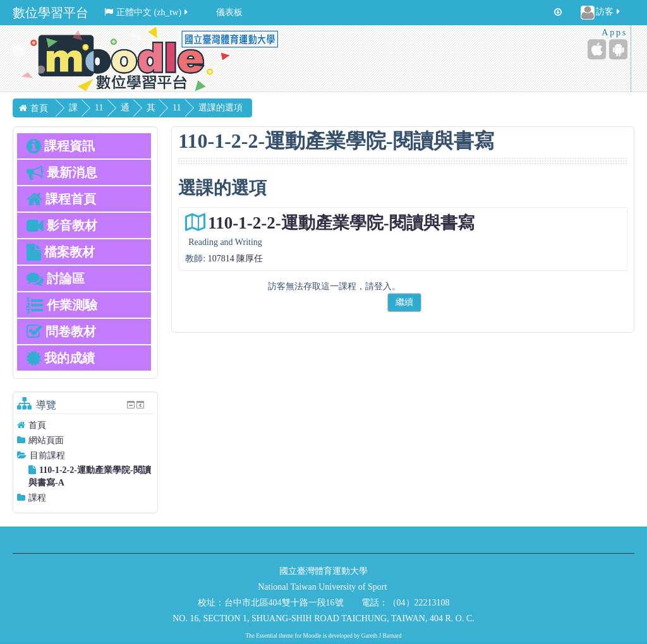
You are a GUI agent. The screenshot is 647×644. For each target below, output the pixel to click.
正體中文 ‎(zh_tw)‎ (147, 12)
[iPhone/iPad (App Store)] (597, 49)
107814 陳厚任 (236, 259)
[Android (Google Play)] (618, 49)
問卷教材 (61, 331)
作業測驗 (62, 305)
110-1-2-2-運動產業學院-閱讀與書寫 (341, 223)
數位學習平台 (51, 13)
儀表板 (229, 12)
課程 (37, 498)
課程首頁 (61, 199)
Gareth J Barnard (382, 636)
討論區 (56, 278)
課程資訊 (61, 146)
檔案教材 (61, 252)
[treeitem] (85, 425)
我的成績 (61, 358)
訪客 (601, 13)
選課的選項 (267, 108)
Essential (267, 636)
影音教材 (62, 225)
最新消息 (62, 172)
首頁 (37, 425)
